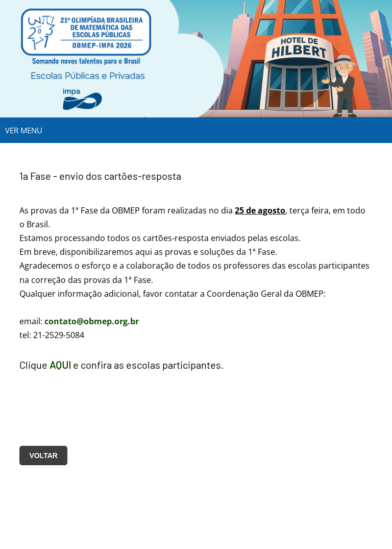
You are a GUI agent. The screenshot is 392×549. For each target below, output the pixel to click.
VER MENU (24, 130)
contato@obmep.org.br (92, 321)
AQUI (60, 365)
